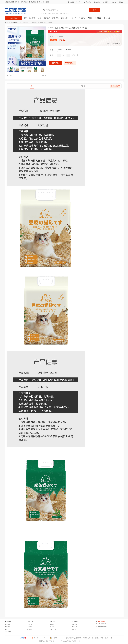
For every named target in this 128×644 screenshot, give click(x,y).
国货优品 (47, 18)
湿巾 (61, 13)
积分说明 (8, 627)
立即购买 (55, 63)
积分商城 (82, 18)
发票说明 (30, 629)
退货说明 (74, 629)
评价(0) (83, 86)
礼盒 (64, 13)
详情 (32, 86)
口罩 (43, 13)
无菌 (49, 13)
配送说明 (52, 624)
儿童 (67, 13)
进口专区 (64, 18)
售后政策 (74, 624)
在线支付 (30, 627)
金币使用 (8, 629)
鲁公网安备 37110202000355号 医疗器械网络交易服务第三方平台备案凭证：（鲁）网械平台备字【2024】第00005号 (81, 638)
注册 (48, 2)
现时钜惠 (32, 18)
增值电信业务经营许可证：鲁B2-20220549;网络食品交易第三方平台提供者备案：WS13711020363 (64, 641)
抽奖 (39, 18)
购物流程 (8, 624)
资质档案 (98, 18)
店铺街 (90, 18)
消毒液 (53, 13)
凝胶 (57, 13)
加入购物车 (70, 63)
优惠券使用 (8, 632)
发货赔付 (74, 627)
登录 (44, 2)
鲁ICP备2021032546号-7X (40, 638)
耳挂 (46, 13)
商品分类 (56, 18)
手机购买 (115, 43)
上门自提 (52, 627)
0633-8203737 (102, 621)
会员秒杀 (53, 40)
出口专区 (73, 18)
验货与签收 (53, 629)
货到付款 (30, 624)
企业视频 (107, 18)
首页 (25, 18)
